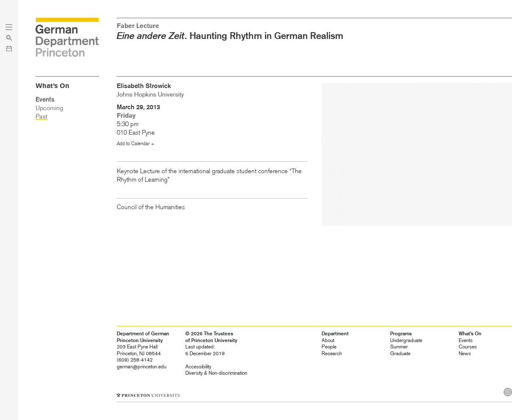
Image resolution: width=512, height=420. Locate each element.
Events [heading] (466, 340)
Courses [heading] (468, 347)
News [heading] (465, 354)
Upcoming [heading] (49, 108)
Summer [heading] (399, 347)
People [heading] (329, 347)
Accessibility (198, 367)
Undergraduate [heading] (406, 340)
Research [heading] (332, 354)
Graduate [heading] (400, 354)
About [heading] (328, 340)
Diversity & (216, 373)
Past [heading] (41, 116)
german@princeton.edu (142, 367)
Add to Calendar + (135, 144)
